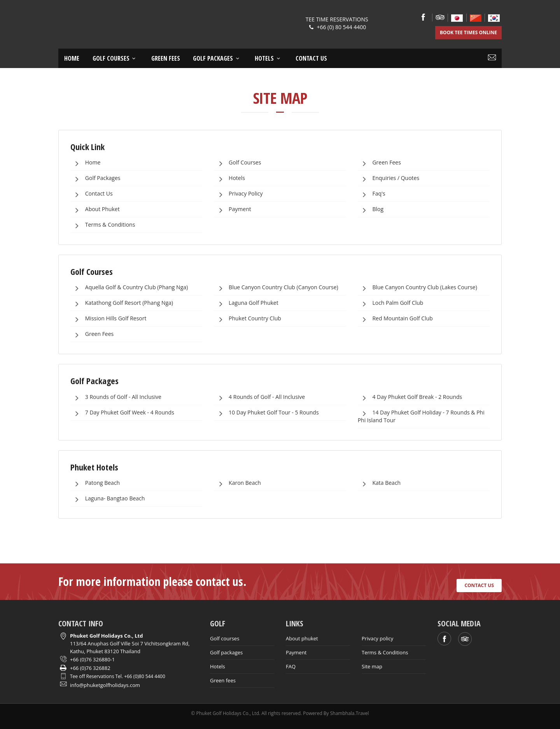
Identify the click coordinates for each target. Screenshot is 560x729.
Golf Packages (217, 58)
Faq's (372, 194)
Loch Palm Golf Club (391, 303)
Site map (372, 666)
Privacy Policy (239, 194)
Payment (233, 210)
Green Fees (166, 58)
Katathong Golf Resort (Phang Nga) (122, 303)
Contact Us (92, 194)
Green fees (223, 680)
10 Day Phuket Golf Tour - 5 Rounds (267, 413)
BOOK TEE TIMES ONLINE (468, 32)
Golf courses (115, 58)
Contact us (311, 58)
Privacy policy (377, 638)
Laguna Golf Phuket (246, 303)
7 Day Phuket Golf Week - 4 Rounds (123, 413)
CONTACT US (479, 585)
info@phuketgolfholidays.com (105, 685)
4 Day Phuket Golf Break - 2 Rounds (410, 397)
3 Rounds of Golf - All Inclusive (116, 397)
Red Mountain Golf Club (396, 319)
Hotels (269, 58)
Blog (371, 210)
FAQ (291, 666)
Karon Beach (238, 483)
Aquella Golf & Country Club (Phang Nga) (129, 288)
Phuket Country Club (248, 319)
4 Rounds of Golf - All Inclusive (260, 397)
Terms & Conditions (103, 225)
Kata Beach (380, 483)
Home (72, 58)
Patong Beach (95, 483)
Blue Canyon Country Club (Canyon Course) (276, 288)
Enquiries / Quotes (389, 178)
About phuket (302, 638)
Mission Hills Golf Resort (109, 319)
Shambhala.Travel (350, 713)
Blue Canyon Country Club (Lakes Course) (418, 288)
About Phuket (95, 210)
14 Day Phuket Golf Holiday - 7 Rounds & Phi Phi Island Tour (421, 415)
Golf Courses (238, 163)
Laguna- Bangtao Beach (108, 499)
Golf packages (226, 652)
